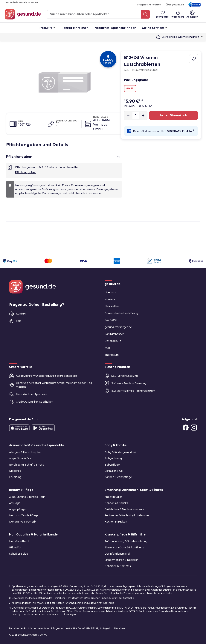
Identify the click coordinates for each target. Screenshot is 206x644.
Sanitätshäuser (114, 334)
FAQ (19, 321)
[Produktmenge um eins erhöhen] (143, 115)
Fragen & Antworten (149, 5)
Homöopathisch (19, 541)
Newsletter (112, 306)
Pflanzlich (15, 548)
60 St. (130, 89)
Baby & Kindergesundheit (121, 452)
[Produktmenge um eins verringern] (128, 115)
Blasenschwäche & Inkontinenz (124, 548)
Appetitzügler (113, 497)
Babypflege (112, 465)
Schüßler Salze (19, 554)
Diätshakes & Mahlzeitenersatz (125, 509)
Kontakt (21, 314)
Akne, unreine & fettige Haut (27, 497)
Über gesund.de (175, 5)
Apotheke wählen (191, 37)
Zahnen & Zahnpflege (118, 477)
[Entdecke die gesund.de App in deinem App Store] (19, 428)
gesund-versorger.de (118, 327)
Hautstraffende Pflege (24, 516)
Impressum (112, 355)
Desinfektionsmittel (117, 554)
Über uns (110, 292)
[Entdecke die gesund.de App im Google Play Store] (43, 428)
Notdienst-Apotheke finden (115, 28)
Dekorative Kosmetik (23, 522)
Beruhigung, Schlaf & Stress (27, 465)
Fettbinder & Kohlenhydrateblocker (127, 516)
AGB (107, 348)
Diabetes (15, 471)
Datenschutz (113, 341)
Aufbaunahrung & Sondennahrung (126, 541)
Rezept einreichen (75, 28)
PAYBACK (111, 320)
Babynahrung (113, 459)
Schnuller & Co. (114, 471)
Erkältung (15, 477)
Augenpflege (17, 509)
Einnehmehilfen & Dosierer (121, 560)
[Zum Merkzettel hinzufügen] (194, 59)
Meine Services (155, 28)
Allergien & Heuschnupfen (25, 452)
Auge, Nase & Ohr (20, 459)
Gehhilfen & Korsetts (118, 566)
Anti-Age (15, 503)
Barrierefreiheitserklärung (121, 313)
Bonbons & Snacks (116, 503)
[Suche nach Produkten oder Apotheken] (145, 14)
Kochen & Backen (116, 522)
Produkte (47, 28)
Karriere (110, 299)
